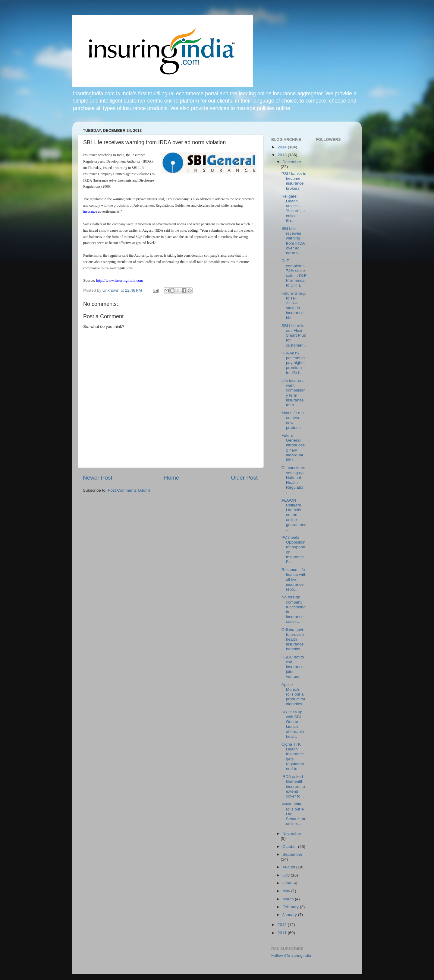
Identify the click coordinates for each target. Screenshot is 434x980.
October (290, 847)
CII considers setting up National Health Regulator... (294, 480)
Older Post (244, 478)
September (292, 854)
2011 (283, 933)
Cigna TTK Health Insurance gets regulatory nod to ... (293, 756)
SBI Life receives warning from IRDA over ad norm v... (293, 241)
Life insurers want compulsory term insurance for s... (293, 393)
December (292, 162)
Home (171, 478)
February (291, 907)
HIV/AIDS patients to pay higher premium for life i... (293, 363)
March (289, 899)
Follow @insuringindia (291, 955)
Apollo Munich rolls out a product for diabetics (294, 694)
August (289, 867)
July (287, 875)
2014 (283, 147)
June (287, 883)
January (290, 915)
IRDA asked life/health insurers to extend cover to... (293, 786)
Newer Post (98, 478)
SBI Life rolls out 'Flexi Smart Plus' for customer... (294, 335)
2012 (283, 925)
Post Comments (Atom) (129, 490)
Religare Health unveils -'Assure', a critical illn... (293, 208)
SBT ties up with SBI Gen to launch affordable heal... (293, 724)
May (287, 891)
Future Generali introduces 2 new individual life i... (293, 448)
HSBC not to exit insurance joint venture (293, 667)
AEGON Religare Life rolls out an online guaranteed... (294, 515)
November (292, 834)
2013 (283, 155)
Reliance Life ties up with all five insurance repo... (294, 579)
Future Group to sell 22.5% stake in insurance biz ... (294, 306)
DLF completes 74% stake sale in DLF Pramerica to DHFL (294, 273)
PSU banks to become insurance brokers (294, 181)
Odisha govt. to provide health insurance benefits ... (293, 639)
